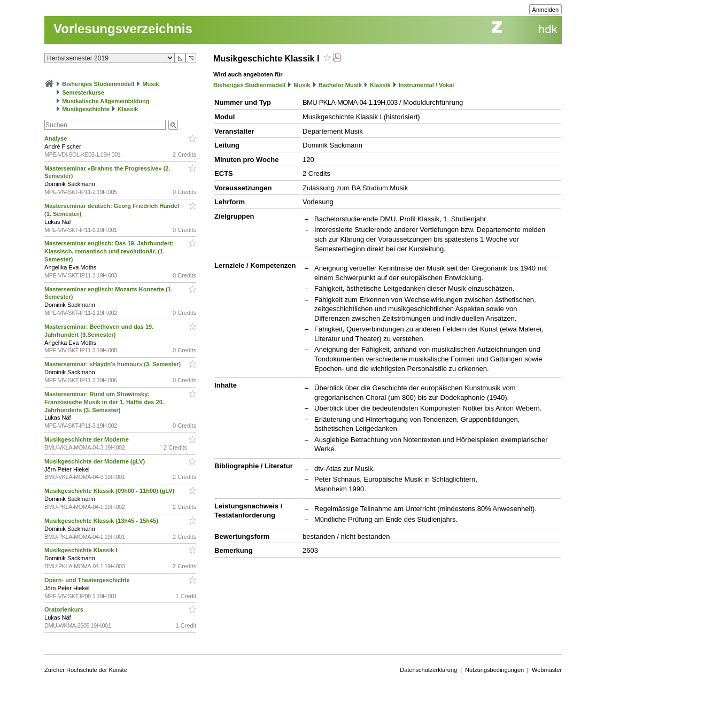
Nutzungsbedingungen (494, 670)
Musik (150, 84)
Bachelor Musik (340, 85)
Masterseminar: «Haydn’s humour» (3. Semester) (113, 364)
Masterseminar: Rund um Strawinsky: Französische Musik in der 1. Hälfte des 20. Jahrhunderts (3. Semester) (104, 402)
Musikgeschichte (86, 109)
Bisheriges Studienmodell (98, 84)
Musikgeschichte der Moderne (87, 439)
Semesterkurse (83, 92)
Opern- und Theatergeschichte (88, 580)
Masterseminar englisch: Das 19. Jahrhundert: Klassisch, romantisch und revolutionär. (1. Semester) (109, 251)
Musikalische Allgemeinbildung (106, 101)
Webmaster (547, 670)
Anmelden (546, 10)
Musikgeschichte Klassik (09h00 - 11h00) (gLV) (110, 491)
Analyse (56, 138)
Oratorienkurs (65, 609)
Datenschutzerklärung (428, 670)
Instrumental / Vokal (427, 85)
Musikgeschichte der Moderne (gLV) (95, 461)
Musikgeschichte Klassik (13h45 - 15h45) (102, 521)
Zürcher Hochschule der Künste (86, 670)
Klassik (128, 109)
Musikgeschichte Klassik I (82, 550)
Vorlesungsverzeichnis (123, 29)
